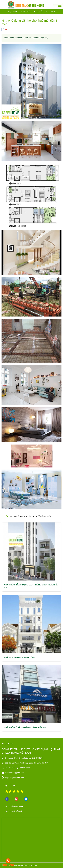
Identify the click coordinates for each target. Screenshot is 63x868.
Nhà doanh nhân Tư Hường (20, 658)
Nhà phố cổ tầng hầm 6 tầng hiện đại (25, 727)
